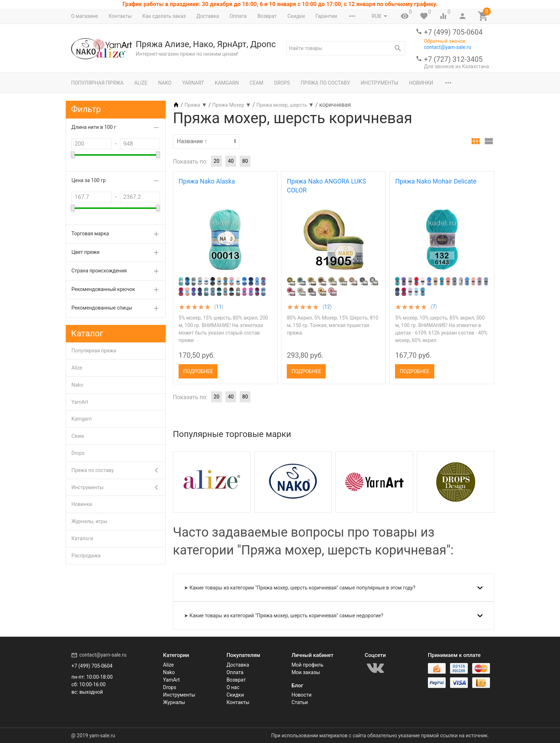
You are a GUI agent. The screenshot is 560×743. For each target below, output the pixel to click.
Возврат (267, 16)
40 (231, 161)
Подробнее (198, 371)
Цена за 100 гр (89, 180)
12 (327, 307)
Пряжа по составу (325, 83)
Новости (301, 695)
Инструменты (379, 83)
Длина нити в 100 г (94, 127)
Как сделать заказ (164, 16)
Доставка (208, 16)
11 (219, 307)
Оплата (238, 16)
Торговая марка (90, 234)
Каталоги (82, 538)
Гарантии (326, 16)
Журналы (174, 702)
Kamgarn (227, 83)
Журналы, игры (89, 521)
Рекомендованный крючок (103, 289)
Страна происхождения (99, 271)
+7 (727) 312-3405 (453, 59)
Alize (141, 83)
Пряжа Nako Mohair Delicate (436, 181)
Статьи (300, 702)
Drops (282, 83)
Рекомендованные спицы (102, 308)
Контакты (120, 16)
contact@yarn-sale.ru (447, 47)
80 (245, 161)
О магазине (84, 16)
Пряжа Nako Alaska (207, 181)
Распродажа (86, 556)
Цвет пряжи (85, 252)
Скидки (296, 16)
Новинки (421, 83)
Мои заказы (306, 672)
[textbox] (346, 48)
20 (216, 161)
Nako (165, 83)
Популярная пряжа (97, 83)
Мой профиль (307, 665)
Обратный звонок (445, 41)
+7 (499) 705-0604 (453, 32)
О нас (233, 687)
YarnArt (193, 83)
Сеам (256, 83)
